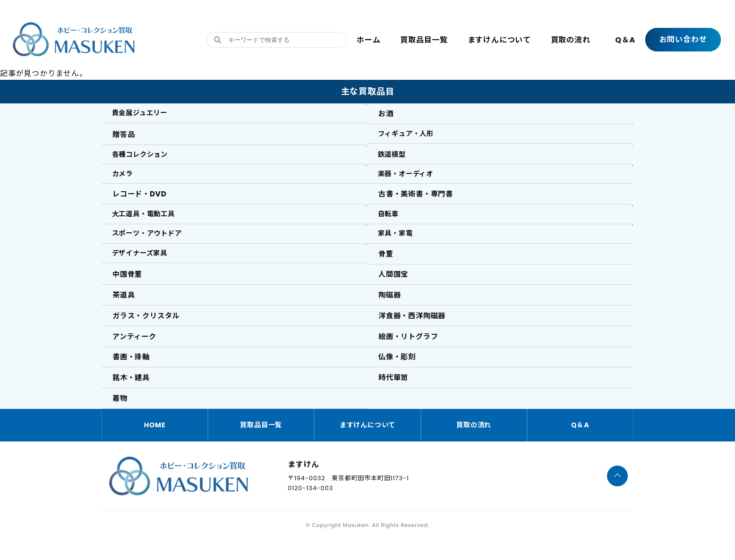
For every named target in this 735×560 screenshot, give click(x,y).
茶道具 (125, 309)
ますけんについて (499, 40)
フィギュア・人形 (410, 135)
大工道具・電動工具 (149, 222)
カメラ (125, 179)
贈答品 (125, 135)
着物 (121, 417)
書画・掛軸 (133, 373)
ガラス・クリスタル (149, 330)
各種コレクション (145, 157)
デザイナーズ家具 (144, 265)
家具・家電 (399, 243)
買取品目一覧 (424, 40)
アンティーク (136, 352)
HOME (155, 445)
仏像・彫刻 (399, 373)
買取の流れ (571, 40)
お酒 (387, 114)
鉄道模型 (395, 157)
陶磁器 (391, 309)
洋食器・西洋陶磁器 (415, 330)
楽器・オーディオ (410, 179)
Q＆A (625, 40)
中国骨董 (129, 287)
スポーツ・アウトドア (153, 243)
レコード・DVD (141, 200)
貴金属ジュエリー (144, 114)
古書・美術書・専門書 (419, 200)
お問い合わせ (683, 39)
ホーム (368, 40)
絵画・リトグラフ (410, 352)
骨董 (387, 265)
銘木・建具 (133, 395)
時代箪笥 (395, 395)
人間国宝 (395, 287)
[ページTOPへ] (618, 496)
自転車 (391, 222)
